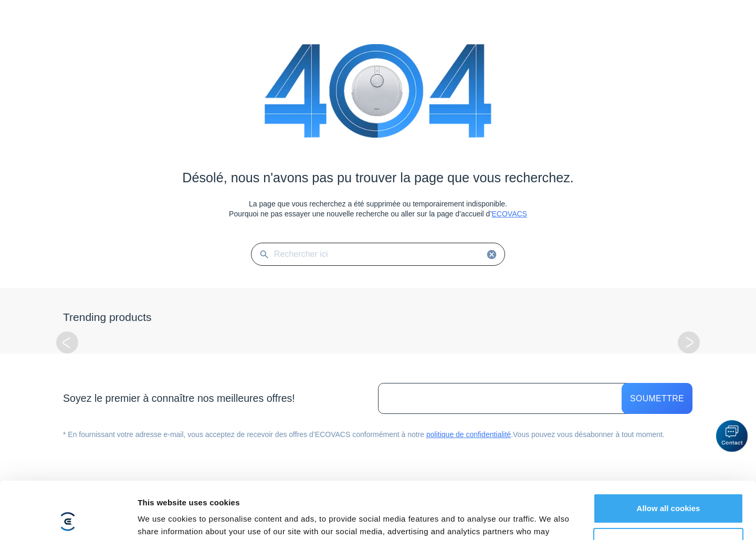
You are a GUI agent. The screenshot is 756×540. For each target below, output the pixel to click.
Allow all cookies (669, 455)
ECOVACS (510, 214)
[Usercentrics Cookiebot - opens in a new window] (68, 520)
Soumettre (657, 398)
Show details (162, 519)
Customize (669, 489)
